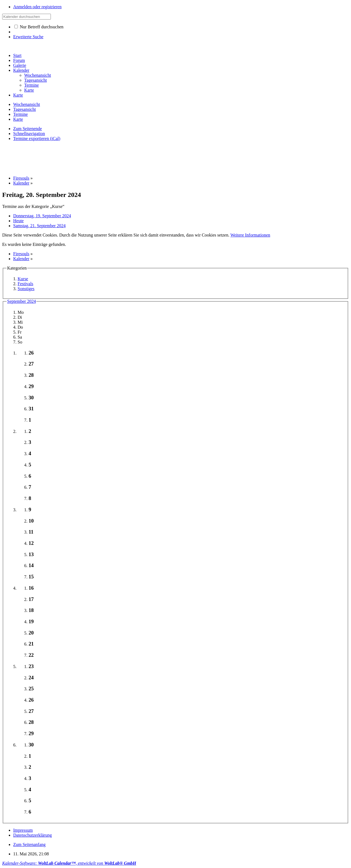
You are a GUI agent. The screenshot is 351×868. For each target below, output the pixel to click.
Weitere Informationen (250, 235)
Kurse (23, 279)
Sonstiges (26, 289)
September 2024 (21, 301)
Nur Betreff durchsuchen (39, 27)
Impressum (23, 830)
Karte (18, 95)
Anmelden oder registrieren (37, 7)
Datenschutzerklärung (32, 835)
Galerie (20, 65)
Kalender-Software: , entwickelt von (69, 863)
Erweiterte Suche (28, 37)
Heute (18, 221)
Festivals (25, 284)
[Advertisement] (102, 158)
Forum (19, 60)
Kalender (21, 70)
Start (17, 55)
